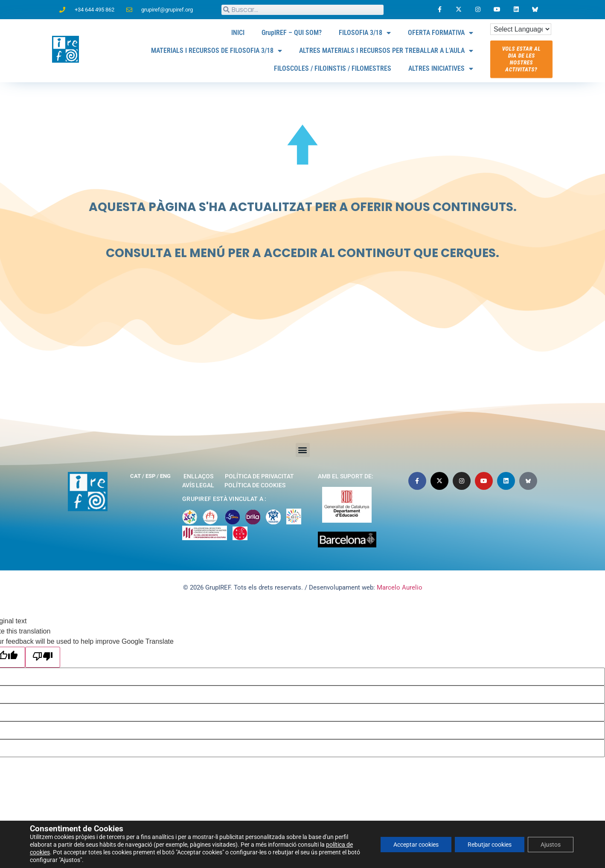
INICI (238, 33)
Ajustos (551, 845)
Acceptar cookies (416, 845)
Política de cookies (255, 485)
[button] (303, 450)
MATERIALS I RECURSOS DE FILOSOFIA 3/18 (217, 51)
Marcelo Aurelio (400, 587)
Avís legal (198, 485)
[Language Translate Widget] (521, 29)
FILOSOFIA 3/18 (365, 33)
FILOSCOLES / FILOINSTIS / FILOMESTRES (333, 68)
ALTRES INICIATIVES (441, 69)
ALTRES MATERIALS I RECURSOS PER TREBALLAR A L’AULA (386, 51)
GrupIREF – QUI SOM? (292, 33)
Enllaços (198, 476)
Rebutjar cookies (490, 845)
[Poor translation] (43, 657)
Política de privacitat (259, 476)
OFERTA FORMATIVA (441, 33)
